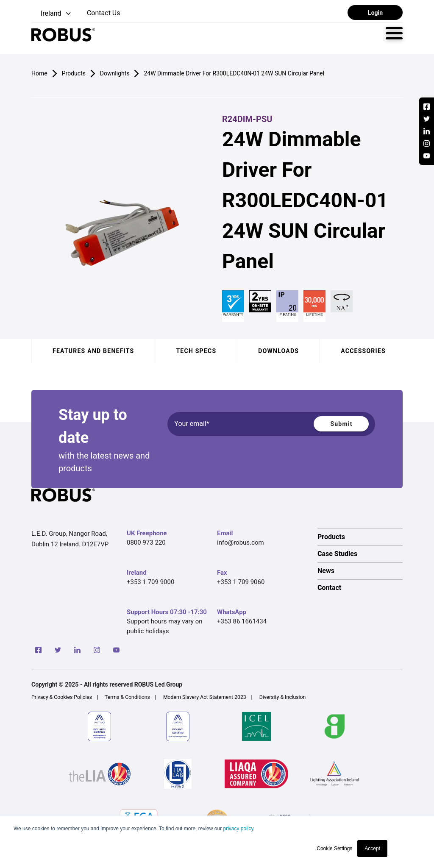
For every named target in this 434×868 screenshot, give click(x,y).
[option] (360, 537)
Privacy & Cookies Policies (62, 697)
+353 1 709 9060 (241, 582)
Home (39, 73)
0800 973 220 (146, 542)
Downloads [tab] (278, 351)
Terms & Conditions (127, 697)
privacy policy (238, 829)
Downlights (115, 73)
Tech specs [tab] (196, 351)
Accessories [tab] (363, 351)
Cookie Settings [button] (334, 849)
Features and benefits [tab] (93, 351)
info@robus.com (241, 542)
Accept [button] (372, 849)
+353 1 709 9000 (150, 582)
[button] (52, 14)
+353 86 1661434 (242, 621)
